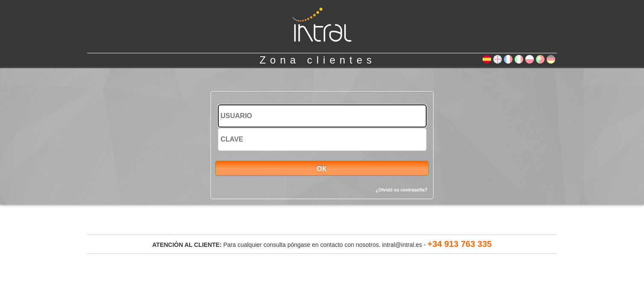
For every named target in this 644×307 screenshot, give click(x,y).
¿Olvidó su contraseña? (402, 190)
